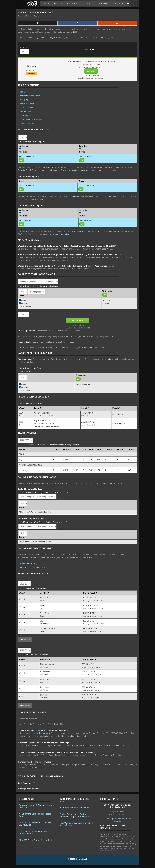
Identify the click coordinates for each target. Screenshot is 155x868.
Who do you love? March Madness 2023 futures (35, 824)
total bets (39, 199)
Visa (64, 746)
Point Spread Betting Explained (74, 808)
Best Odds (24, 92)
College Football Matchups (30, 789)
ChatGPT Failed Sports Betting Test (35, 840)
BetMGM (52, 167)
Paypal (129, 746)
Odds (46, 3)
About (120, 3)
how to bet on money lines (59, 234)
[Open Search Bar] (127, 3)
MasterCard (77, 746)
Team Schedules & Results (31, 120)
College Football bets (113, 483)
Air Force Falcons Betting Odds (33, 567)
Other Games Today (28, 124)
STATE (24, 47)
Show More (25, 639)
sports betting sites (42, 733)
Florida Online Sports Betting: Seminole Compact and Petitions (75, 815)
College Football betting (43, 37)
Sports (59, 3)
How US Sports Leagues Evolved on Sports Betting (76, 824)
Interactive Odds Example (31, 96)
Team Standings (26, 108)
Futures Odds (25, 112)
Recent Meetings (27, 104)
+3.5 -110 (106, 303)
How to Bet (105, 3)
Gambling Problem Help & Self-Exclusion (118, 820)
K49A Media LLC (105, 834)
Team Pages (25, 116)
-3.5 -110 (106, 301)
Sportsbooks (74, 3)
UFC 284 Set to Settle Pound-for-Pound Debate (34, 832)
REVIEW (31, 74)
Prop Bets (24, 100)
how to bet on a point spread (79, 170)
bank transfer (102, 746)
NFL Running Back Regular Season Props (35, 815)
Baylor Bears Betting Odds (31, 564)
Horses (90, 3)
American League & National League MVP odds (36, 806)
